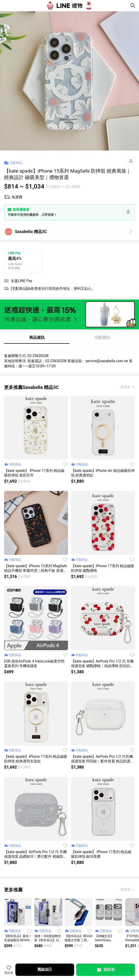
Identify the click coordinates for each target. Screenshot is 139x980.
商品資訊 (37, 338)
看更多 (126, 387)
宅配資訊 (102, 338)
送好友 (106, 970)
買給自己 (45, 969)
